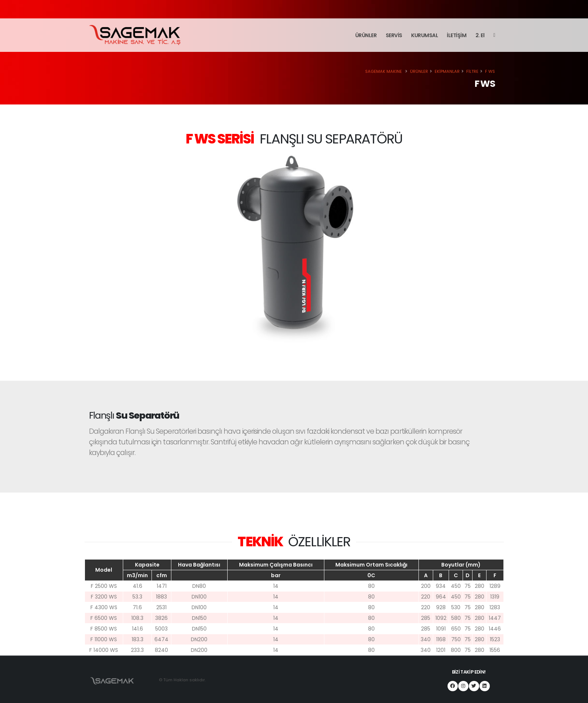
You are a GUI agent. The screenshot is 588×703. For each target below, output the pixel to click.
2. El (480, 35)
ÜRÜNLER (366, 35)
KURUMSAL (425, 35)
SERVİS (394, 35)
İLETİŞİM (457, 35)
